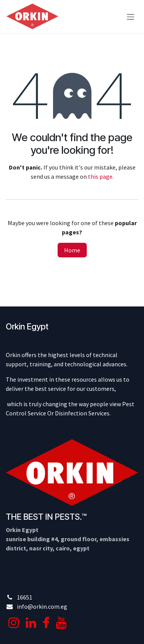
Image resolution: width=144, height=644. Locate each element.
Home (72, 250)
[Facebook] (46, 623)
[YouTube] (61, 623)
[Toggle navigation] (131, 16)
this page (100, 176)
